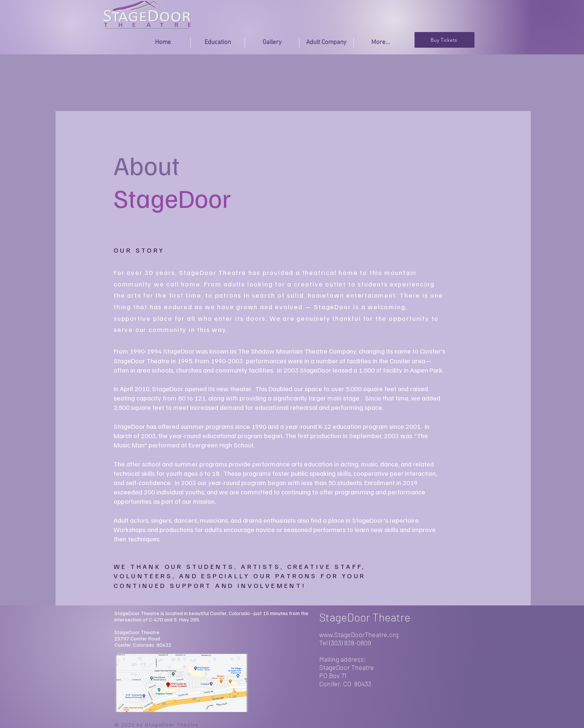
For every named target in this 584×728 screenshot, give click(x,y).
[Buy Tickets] (445, 40)
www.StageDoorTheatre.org (359, 634)
